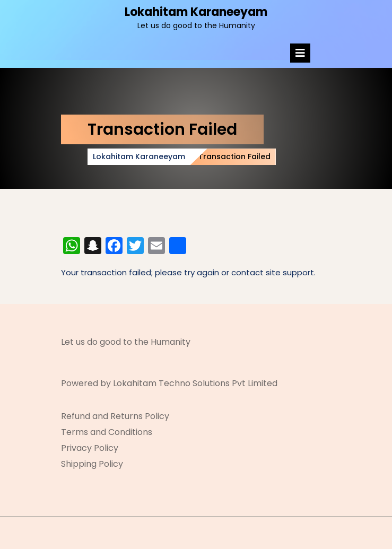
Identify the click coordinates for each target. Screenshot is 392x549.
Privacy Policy (90, 448)
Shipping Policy (92, 464)
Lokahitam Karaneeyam (196, 12)
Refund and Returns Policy (115, 416)
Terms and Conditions (107, 432)
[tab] (300, 53)
